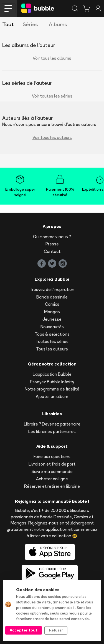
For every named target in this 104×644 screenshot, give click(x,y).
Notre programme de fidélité (52, 389)
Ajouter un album (52, 396)
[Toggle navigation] (8, 8)
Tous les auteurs (52, 349)
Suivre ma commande (52, 472)
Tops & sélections (52, 334)
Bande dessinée (52, 297)
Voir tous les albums (52, 58)
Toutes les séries (52, 341)
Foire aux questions (52, 457)
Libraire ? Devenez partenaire (52, 424)
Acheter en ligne (52, 479)
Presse (52, 244)
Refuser (56, 630)
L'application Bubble (52, 374)
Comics (52, 304)
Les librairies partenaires (52, 432)
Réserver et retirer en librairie (52, 486)
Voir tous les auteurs (52, 137)
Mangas (52, 312)
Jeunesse (52, 319)
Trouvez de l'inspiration (52, 289)
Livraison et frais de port (52, 464)
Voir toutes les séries (52, 96)
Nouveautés (52, 327)
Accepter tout (24, 630)
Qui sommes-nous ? (52, 237)
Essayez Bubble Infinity (52, 382)
